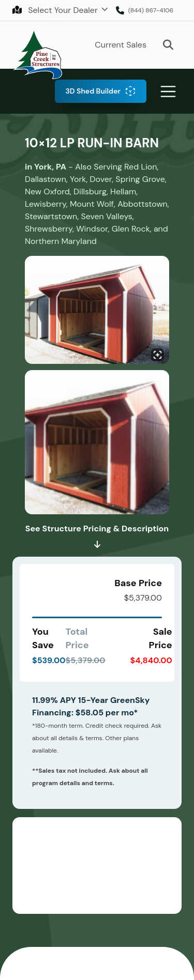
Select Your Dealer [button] (56, 10)
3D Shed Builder (93, 91)
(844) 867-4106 (151, 10)
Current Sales (121, 45)
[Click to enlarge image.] (97, 311)
